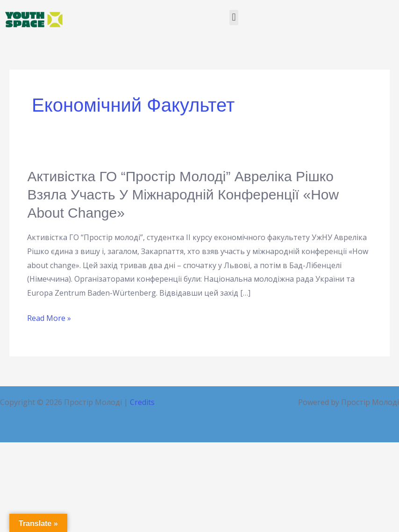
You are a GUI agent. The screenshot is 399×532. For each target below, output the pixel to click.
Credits (142, 402)
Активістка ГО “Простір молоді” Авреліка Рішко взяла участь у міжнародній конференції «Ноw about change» (183, 195)
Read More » (49, 319)
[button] (234, 18)
